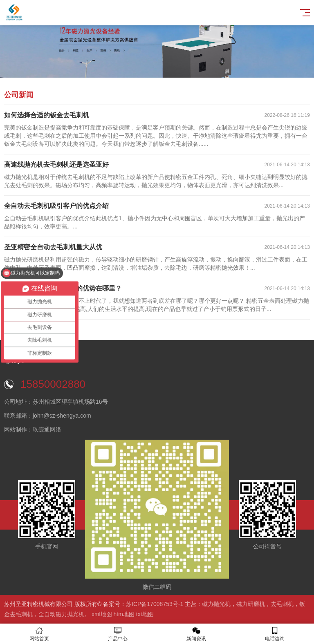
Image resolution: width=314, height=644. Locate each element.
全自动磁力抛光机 (61, 614)
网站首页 (39, 634)
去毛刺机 (282, 604)
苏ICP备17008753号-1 (155, 604)
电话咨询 (275, 634)
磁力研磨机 (251, 604)
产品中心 (118, 634)
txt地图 (145, 614)
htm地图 (124, 614)
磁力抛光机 (216, 604)
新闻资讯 (196, 634)
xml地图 (102, 614)
